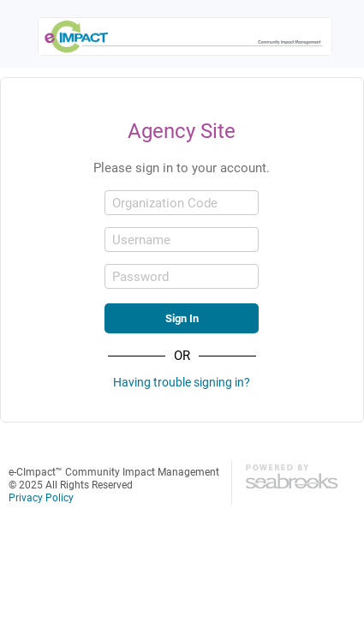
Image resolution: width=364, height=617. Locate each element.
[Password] (182, 276)
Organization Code (165, 203)
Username (141, 240)
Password (140, 276)
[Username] (182, 240)
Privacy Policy (41, 497)
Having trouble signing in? (182, 382)
